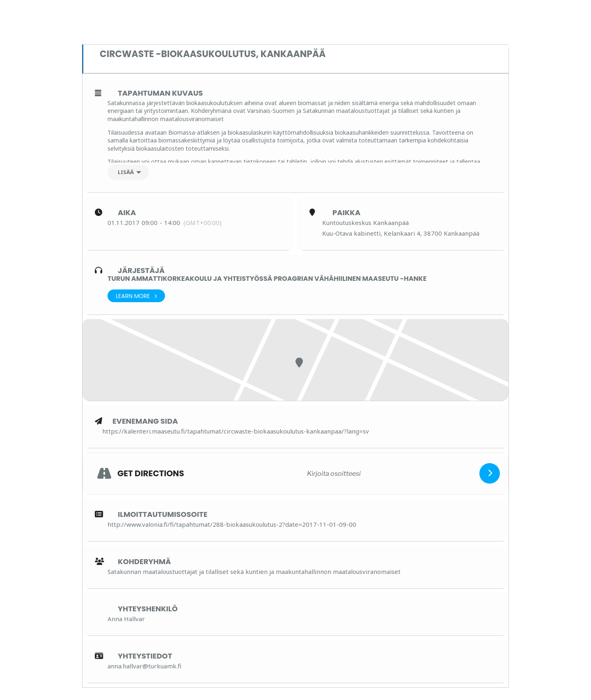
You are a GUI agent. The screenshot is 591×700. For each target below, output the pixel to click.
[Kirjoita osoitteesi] (334, 473)
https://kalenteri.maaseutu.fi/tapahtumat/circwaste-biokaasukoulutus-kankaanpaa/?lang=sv (236, 431)
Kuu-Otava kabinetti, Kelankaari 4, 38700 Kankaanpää (401, 233)
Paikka (346, 213)
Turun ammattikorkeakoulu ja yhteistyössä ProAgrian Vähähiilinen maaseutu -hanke (267, 279)
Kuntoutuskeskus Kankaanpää (365, 223)
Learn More (136, 296)
